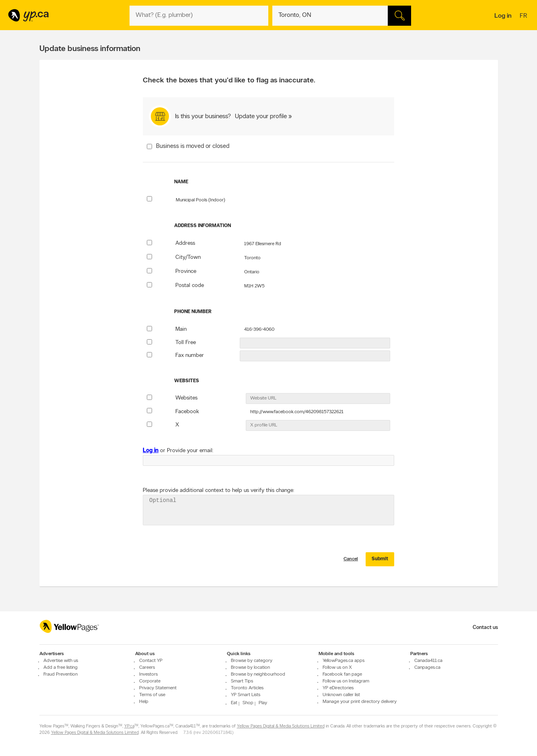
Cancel (351, 564)
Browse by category (252, 661)
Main (181, 329)
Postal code (190, 286)
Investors (148, 674)
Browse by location (250, 668)
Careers (147, 668)
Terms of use (152, 695)
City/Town (188, 257)
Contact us (485, 628)
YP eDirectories (338, 688)
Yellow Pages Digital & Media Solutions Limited (281, 727)
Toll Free (186, 343)
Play (263, 703)
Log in (503, 16)
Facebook (187, 412)
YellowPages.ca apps (344, 661)
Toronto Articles (247, 688)
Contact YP (151, 661)
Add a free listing (61, 668)
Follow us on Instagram (346, 681)
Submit (380, 564)
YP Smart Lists (246, 695)
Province (186, 271)
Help (144, 702)
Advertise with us (61, 661)
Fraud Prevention (61, 674)
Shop (248, 703)
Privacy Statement (158, 688)
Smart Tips (242, 681)
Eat (234, 703)
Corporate (150, 681)
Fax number (190, 355)
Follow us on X (337, 668)
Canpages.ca (427, 668)
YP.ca (129, 727)
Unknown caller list (341, 695)
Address (185, 243)
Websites (186, 398)
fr (524, 16)
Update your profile (261, 117)
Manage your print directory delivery (360, 702)
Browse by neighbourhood (258, 674)
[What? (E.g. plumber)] (199, 16)
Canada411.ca (428, 661)
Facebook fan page (342, 674)
